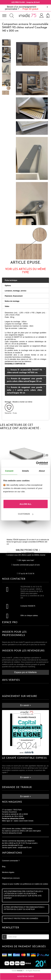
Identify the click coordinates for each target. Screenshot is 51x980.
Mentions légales (8, 872)
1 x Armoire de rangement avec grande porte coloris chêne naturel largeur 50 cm (27, 380)
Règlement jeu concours (11, 878)
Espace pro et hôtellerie (26, 672)
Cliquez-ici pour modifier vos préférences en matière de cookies (25, 884)
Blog (4, 867)
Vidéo (7, 306)
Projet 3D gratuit (30, 9)
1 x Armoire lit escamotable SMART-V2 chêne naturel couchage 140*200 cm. (27, 371)
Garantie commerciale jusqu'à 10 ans (26, 565)
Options (8, 286)
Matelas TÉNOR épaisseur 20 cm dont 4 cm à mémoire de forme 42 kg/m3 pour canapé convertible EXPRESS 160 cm (28, 542)
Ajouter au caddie (26, 976)
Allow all (26, 504)
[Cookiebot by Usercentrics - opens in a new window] (36, 463)
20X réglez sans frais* (26, 560)
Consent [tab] (9, 471)
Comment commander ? (11, 861)
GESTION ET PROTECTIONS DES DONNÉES (21, 919)
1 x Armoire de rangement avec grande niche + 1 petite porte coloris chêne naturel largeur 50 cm (27, 390)
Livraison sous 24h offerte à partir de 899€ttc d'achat (25, 555)
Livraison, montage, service (16, 291)
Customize (26, 514)
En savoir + (25, 705)
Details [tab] (26, 471)
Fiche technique (11, 280)
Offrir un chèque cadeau (29, 616)
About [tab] (42, 471)
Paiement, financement (14, 296)
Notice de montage (12, 301)
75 (21, 971)
